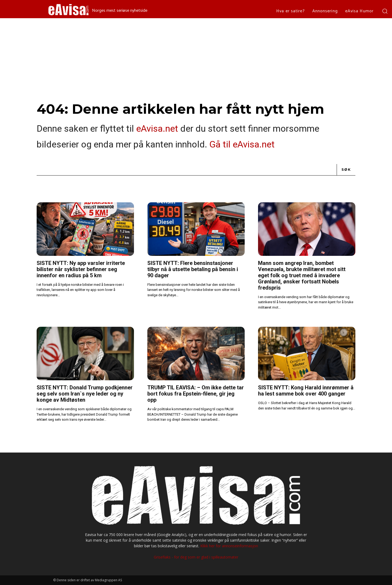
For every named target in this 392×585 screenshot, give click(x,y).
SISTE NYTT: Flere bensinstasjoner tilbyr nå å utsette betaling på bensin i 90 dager (193, 269)
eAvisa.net (157, 128)
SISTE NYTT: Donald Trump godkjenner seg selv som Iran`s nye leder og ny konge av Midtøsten (85, 394)
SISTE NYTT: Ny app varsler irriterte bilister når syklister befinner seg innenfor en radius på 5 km (81, 269)
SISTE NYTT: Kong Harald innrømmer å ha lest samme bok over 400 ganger (306, 391)
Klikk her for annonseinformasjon (229, 546)
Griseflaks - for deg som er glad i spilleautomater (196, 557)
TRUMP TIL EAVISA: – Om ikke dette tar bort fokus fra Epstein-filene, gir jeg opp (196, 394)
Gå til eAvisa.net (242, 144)
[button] (385, 11)
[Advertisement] (196, 58)
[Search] (346, 170)
